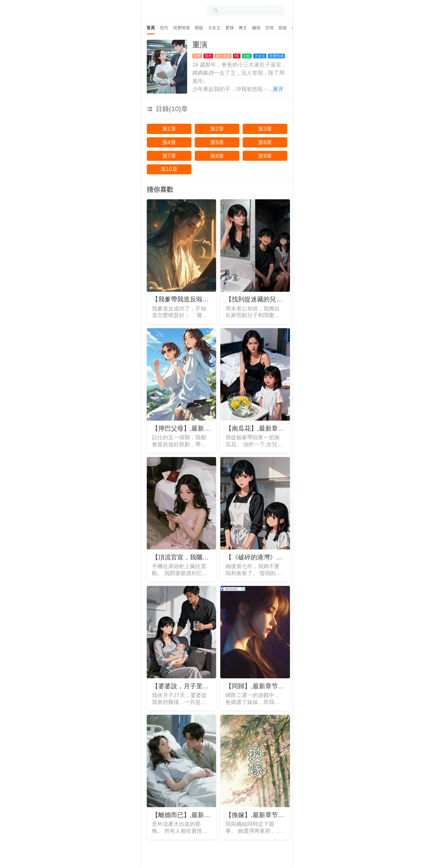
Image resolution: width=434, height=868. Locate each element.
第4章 (169, 142)
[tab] (151, 28)
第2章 (217, 129)
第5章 (217, 142)
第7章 (169, 156)
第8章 (217, 156)
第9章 (265, 156)
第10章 (169, 169)
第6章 (265, 142)
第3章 (265, 129)
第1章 (169, 129)
